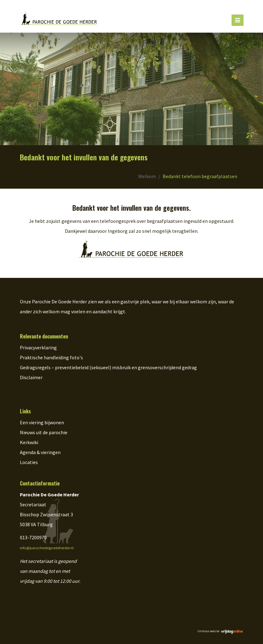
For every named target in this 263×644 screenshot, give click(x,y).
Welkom (147, 176)
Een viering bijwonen (42, 422)
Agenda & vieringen (40, 452)
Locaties (29, 462)
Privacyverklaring (38, 347)
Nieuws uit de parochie (44, 432)
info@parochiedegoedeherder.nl (47, 548)
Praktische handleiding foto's (51, 357)
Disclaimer (31, 377)
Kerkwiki (29, 442)
